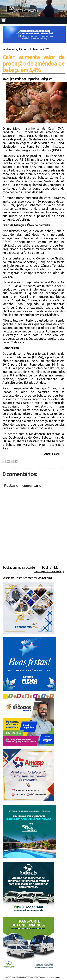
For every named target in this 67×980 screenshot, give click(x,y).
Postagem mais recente (19, 567)
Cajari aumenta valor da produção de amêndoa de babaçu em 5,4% (33, 63)
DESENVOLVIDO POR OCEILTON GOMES (23, 977)
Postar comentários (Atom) (33, 578)
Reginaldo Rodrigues (39, 79)
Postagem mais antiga (49, 571)
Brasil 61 (58, 454)
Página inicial (51, 567)
